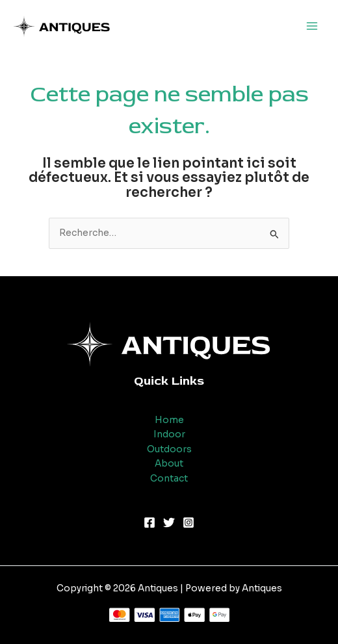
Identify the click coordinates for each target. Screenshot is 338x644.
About (169, 464)
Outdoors (169, 449)
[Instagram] (188, 522)
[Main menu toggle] (312, 26)
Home (169, 420)
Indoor (169, 434)
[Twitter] (169, 522)
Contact (169, 479)
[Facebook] (149, 522)
